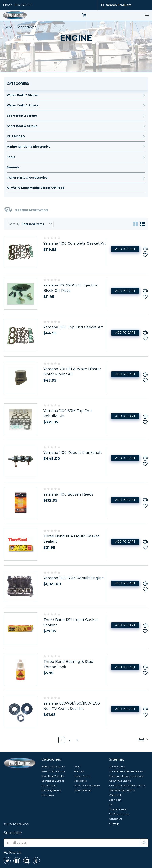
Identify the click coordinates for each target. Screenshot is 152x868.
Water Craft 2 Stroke (22, 95)
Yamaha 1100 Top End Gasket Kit (73, 327)
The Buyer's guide (119, 814)
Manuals (13, 167)
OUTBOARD (16, 136)
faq (111, 804)
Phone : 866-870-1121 (18, 5)
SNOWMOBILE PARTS (122, 790)
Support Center (118, 809)
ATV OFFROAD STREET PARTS (127, 785)
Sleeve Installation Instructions (126, 776)
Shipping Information (26, 210)
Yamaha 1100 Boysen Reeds (68, 494)
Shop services (27, 27)
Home (8, 27)
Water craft (115, 795)
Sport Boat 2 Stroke (22, 116)
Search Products (119, 5)
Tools (11, 157)
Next (143, 739)
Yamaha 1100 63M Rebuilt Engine (74, 578)
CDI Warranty (117, 766)
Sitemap (114, 824)
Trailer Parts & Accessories (27, 178)
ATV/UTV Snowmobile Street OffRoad (36, 188)
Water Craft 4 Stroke (23, 105)
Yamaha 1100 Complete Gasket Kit (75, 243)
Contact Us (115, 819)
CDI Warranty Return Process (126, 771)
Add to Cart (125, 249)
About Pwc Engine (120, 781)
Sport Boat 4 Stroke (22, 126)
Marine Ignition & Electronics (28, 147)
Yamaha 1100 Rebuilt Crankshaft (73, 453)
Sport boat (115, 800)
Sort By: (15, 224)
